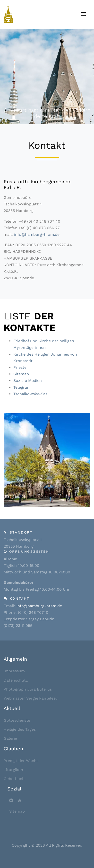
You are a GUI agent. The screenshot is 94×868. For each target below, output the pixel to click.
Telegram (22, 387)
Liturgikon (13, 770)
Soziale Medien (28, 381)
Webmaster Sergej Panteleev (31, 698)
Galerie (10, 738)
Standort (21, 532)
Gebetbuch (14, 779)
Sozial (14, 789)
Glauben (13, 749)
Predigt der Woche (21, 761)
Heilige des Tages (20, 729)
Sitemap (21, 374)
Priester (21, 367)
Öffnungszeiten (29, 552)
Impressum (14, 671)
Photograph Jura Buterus (28, 689)
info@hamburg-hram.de (37, 234)
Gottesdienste (17, 720)
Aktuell (12, 708)
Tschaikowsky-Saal (31, 394)
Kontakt (20, 598)
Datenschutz (16, 680)
